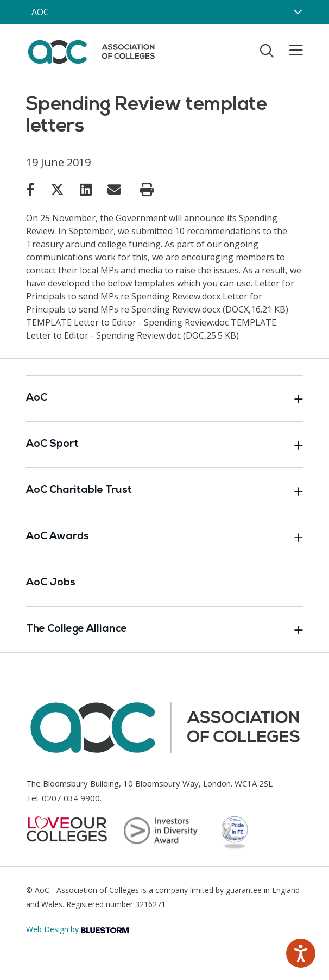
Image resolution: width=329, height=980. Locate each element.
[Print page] (147, 190)
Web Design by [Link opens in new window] (77, 929)
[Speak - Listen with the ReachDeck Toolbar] (301, 953)
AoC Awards (164, 537)
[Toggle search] (267, 51)
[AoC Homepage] (91, 50)
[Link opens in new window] (30, 189)
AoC (164, 398)
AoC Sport (164, 445)
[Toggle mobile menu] (289, 51)
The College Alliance (164, 629)
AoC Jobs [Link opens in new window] (51, 583)
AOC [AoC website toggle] (40, 12)
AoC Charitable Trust (164, 491)
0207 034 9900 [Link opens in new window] (71, 798)
